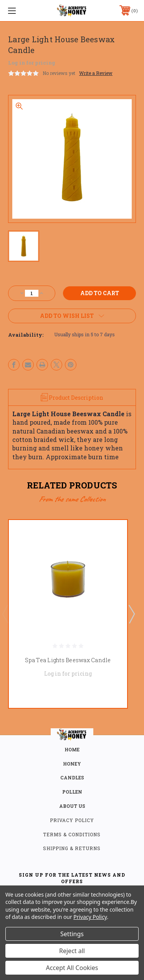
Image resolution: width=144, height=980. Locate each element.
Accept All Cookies (72, 968)
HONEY (72, 764)
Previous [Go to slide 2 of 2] (5, 614)
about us (72, 806)
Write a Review (96, 73)
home (72, 749)
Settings (72, 934)
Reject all (72, 951)
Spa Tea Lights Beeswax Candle (68, 660)
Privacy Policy (72, 820)
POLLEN (72, 792)
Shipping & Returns (72, 848)
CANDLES (72, 777)
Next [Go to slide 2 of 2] (131, 614)
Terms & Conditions (72, 834)
